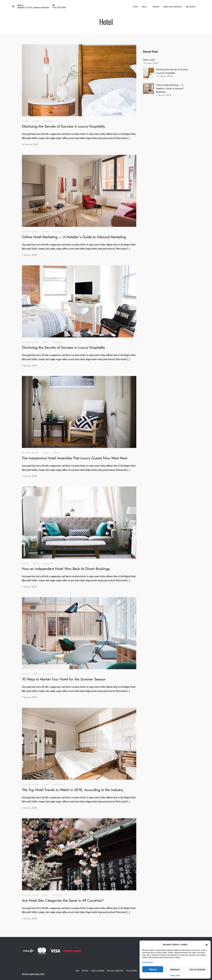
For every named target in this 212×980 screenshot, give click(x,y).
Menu (144, 7)
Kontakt (85, 970)
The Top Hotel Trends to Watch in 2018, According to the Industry (73, 790)
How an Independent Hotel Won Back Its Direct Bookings (66, 569)
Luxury (26, 121)
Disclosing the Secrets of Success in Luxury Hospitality (63, 126)
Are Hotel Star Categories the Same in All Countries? (63, 901)
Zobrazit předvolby (197, 969)
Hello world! (149, 60)
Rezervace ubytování (173, 7)
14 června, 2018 (30, 144)
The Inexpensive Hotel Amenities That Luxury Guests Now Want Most (75, 458)
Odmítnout (175, 969)
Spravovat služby (148, 962)
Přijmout (153, 969)
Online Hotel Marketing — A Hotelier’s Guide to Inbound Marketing (74, 237)
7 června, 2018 (29, 255)
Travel (36, 121)
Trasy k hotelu (131, 970)
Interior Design (30, 232)
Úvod (135, 7)
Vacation (48, 121)
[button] (207, 944)
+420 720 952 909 (59, 7)
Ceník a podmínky (98, 970)
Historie (156, 7)
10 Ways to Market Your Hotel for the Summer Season (64, 679)
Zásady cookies (175, 975)
